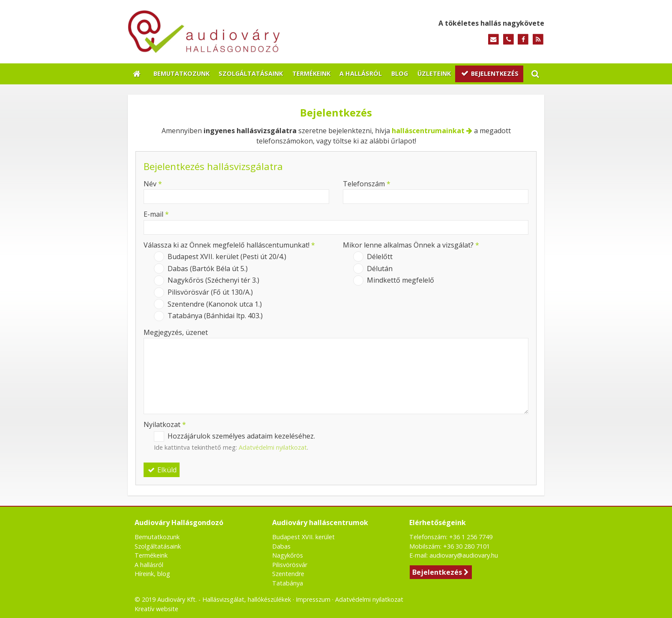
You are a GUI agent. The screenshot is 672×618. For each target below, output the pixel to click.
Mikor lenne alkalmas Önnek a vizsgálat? (411, 245)
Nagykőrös (288, 555)
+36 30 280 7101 (466, 546)
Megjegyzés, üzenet (176, 332)
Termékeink (151, 555)
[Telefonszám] (508, 40)
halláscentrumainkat (428, 131)
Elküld (162, 470)
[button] (535, 74)
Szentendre (288, 574)
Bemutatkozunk (157, 537)
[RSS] (538, 40)
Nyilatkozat (165, 424)
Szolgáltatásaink (158, 546)
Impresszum (313, 599)
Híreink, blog (152, 574)
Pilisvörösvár (290, 565)
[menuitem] (181, 74)
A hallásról (149, 565)
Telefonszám (367, 184)
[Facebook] (523, 40)
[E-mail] (493, 40)
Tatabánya (288, 583)
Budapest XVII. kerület (303, 537)
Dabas (281, 546)
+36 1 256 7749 (471, 537)
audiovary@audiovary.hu (464, 555)
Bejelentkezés (441, 572)
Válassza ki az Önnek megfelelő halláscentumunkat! (229, 245)
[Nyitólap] (236, 32)
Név (153, 184)
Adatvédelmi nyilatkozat (273, 447)
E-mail (156, 214)
